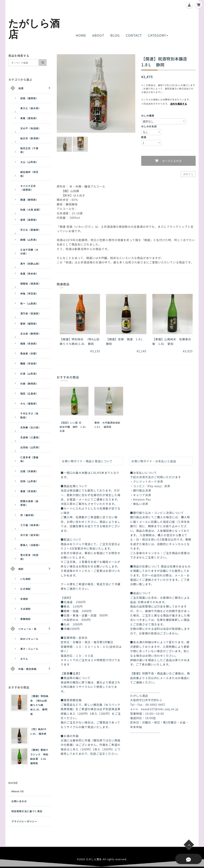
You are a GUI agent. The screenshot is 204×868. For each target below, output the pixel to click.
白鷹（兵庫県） (29, 471)
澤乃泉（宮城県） (31, 313)
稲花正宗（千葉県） (29, 150)
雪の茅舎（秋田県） (29, 557)
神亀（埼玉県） (29, 293)
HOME (81, 35)
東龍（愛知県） (29, 118)
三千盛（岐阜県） (31, 525)
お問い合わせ (19, 801)
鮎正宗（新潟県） (31, 138)
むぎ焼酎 (25, 589)
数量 (144, 137)
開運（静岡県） (29, 200)
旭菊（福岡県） (29, 98)
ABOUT (98, 35)
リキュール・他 (27, 629)
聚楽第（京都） (29, 353)
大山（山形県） (29, 162)
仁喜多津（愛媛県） (29, 459)
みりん (24, 659)
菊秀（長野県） (29, 220)
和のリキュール (29, 639)
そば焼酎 (25, 609)
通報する (188, 174)
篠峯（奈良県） (29, 343)
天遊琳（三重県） (31, 437)
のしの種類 (148, 115)
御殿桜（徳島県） (31, 283)
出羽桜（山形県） (31, 447)
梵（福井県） (28, 515)
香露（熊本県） (29, 273)
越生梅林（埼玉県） (29, 174)
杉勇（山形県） (29, 374)
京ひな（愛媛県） (31, 230)
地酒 (21, 88)
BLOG (115, 35)
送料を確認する (179, 104)
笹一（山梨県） (29, 303)
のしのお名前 (149, 126)
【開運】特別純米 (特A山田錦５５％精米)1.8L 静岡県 (39, 705)
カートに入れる (171, 161)
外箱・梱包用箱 (27, 669)
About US (18, 791)
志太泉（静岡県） (31, 333)
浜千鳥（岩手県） (31, 535)
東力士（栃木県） (31, 108)
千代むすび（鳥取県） (29, 415)
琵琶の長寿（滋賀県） (29, 503)
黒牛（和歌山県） (31, 264)
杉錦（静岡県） (29, 383)
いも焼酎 (25, 579)
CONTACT (134, 35)
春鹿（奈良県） (29, 491)
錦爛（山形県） (29, 240)
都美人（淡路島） (31, 545)
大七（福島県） (29, 403)
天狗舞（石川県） (31, 427)
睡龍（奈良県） (29, 363)
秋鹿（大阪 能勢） (31, 210)
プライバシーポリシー (24, 821)
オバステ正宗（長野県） (28, 188)
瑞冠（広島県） (29, 393)
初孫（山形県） (29, 481)
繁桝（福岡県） (29, 324)
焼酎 (21, 569)
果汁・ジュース (29, 649)
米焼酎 (24, 599)
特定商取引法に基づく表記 (27, 811)
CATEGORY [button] (158, 35)
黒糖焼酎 (25, 619)
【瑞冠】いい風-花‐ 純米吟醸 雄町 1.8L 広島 (74, 427)
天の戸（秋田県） (31, 128)
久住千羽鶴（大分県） (29, 251)
